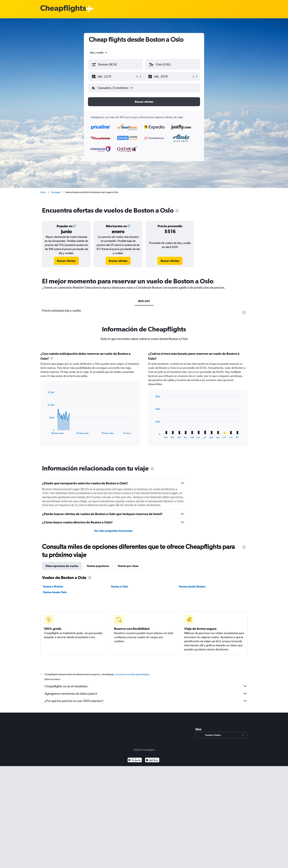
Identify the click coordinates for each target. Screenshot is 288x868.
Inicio (43, 192)
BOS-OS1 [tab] (144, 301)
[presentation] (177, 211)
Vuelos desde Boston (192, 586)
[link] (66, 261)
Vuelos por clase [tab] (128, 566)
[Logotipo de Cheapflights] (63, 9)
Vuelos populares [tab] (98, 566)
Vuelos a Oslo (120, 586)
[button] (114, 76)
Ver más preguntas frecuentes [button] (113, 531)
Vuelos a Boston (53, 586)
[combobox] (99, 52)
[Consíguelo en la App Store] (152, 765)
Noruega (56, 192)
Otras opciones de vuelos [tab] (62, 566)
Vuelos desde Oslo (55, 592)
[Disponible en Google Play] (135, 765)
